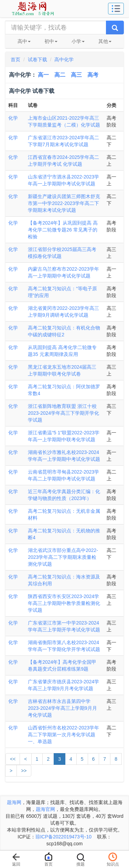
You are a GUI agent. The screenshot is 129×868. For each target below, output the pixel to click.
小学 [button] (78, 41)
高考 (93, 75)
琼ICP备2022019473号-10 (63, 837)
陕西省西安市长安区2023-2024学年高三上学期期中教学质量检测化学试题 (64, 603)
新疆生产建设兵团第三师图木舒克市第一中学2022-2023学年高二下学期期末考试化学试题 (64, 203)
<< (13, 759)
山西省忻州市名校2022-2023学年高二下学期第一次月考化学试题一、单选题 (63, 735)
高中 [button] (24, 41)
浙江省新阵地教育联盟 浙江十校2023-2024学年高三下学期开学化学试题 (63, 413)
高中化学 (64, 59)
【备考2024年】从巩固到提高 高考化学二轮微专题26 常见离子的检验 (63, 230)
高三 (76, 75)
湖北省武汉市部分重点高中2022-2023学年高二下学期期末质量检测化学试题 (63, 557)
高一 (43, 75)
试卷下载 (37, 59)
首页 (15, 59)
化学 (13, 118)
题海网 (14, 802)
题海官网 (45, 809)
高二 (60, 75)
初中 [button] (51, 41)
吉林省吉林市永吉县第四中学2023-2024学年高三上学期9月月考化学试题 (62, 708)
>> (24, 771)
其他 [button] (105, 41)
